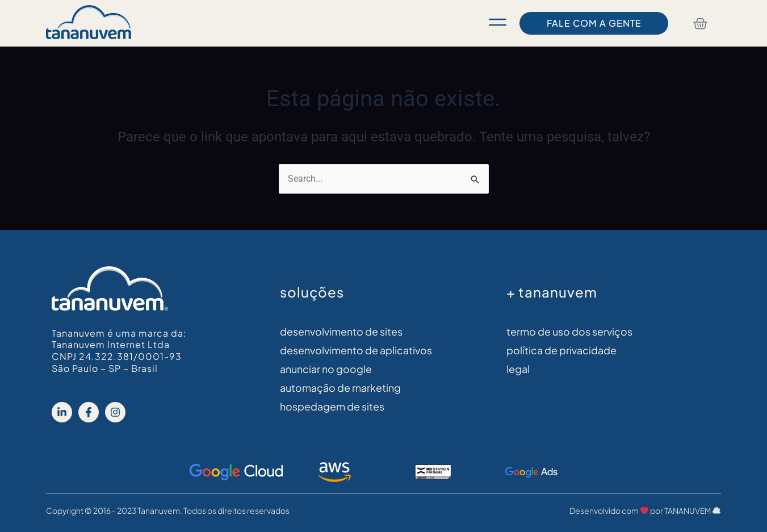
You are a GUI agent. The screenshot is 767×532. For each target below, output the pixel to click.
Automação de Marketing (340, 389)
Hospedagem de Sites (332, 407)
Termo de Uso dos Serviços (569, 332)
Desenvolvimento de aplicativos (356, 351)
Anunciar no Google (326, 370)
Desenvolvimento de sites (341, 332)
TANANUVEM (692, 511)
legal (518, 370)
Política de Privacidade (561, 351)
